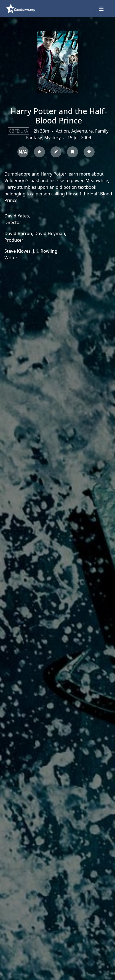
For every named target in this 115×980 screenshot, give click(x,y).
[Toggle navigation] (101, 9)
